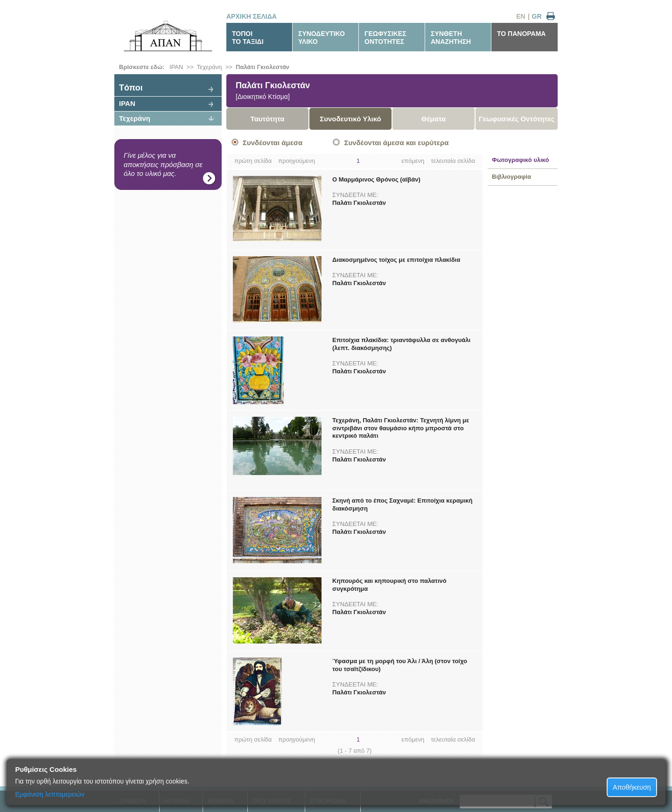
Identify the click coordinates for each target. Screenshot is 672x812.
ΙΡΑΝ (176, 67)
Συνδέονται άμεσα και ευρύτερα (396, 143)
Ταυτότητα (268, 119)
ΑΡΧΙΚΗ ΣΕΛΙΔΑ (252, 16)
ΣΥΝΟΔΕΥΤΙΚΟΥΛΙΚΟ (322, 38)
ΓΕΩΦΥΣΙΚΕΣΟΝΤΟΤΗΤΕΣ (385, 38)
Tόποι (131, 88)
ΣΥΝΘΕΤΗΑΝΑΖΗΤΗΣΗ (451, 38)
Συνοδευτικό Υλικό (350, 119)
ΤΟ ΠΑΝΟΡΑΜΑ (521, 34)
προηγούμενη (297, 161)
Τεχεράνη (210, 67)
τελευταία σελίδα (453, 161)
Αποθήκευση (632, 787)
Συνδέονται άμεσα (273, 143)
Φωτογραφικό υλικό (520, 160)
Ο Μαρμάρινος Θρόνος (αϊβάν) (376, 179)
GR (537, 16)
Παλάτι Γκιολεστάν (262, 67)
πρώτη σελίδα (253, 161)
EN (521, 16)
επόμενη (413, 161)
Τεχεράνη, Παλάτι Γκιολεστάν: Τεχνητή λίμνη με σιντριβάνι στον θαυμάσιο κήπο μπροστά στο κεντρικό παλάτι (401, 428)
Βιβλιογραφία (511, 177)
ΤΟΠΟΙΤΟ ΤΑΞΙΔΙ (248, 38)
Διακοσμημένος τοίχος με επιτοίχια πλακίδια (396, 260)
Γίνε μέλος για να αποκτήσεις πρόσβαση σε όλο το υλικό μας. (163, 164)
